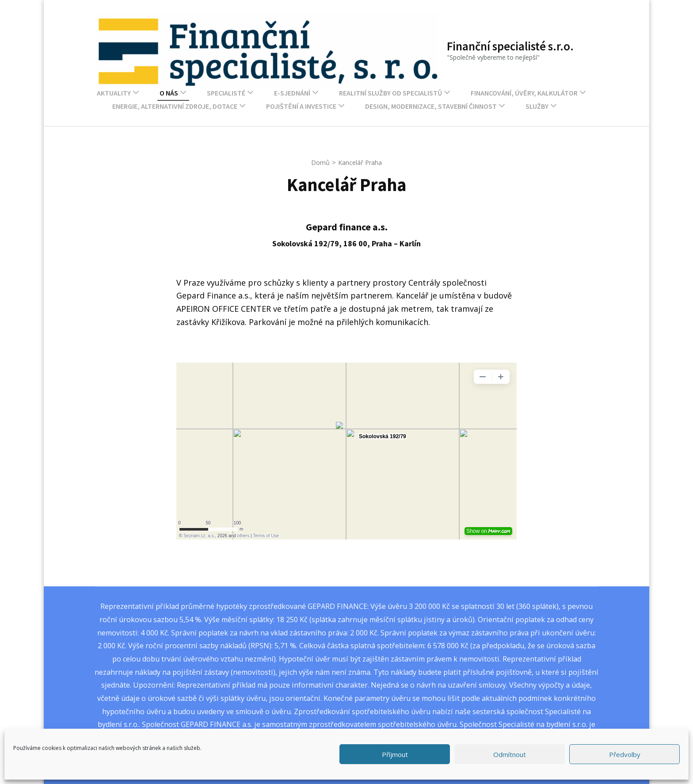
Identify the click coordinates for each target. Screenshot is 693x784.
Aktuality (114, 93)
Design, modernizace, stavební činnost (431, 106)
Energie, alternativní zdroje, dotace (175, 106)
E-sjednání (292, 93)
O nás (169, 93)
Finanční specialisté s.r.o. (510, 46)
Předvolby (625, 754)
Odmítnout (510, 754)
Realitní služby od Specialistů (390, 93)
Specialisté (226, 93)
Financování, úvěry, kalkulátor (524, 93)
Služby (537, 106)
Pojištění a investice (301, 106)
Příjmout (395, 754)
